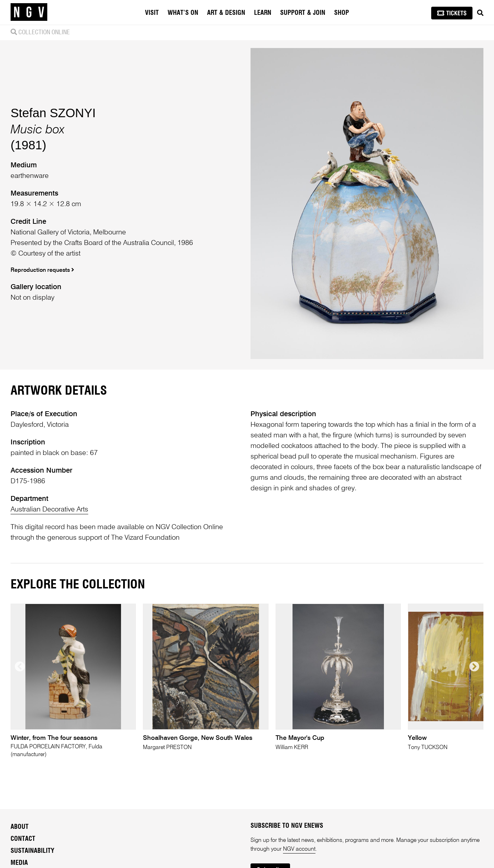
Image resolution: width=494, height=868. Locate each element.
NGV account (299, 849)
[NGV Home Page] (29, 12)
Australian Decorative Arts (49, 510)
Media (19, 863)
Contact (23, 839)
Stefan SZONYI (53, 113)
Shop (342, 13)
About (20, 827)
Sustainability (32, 851)
